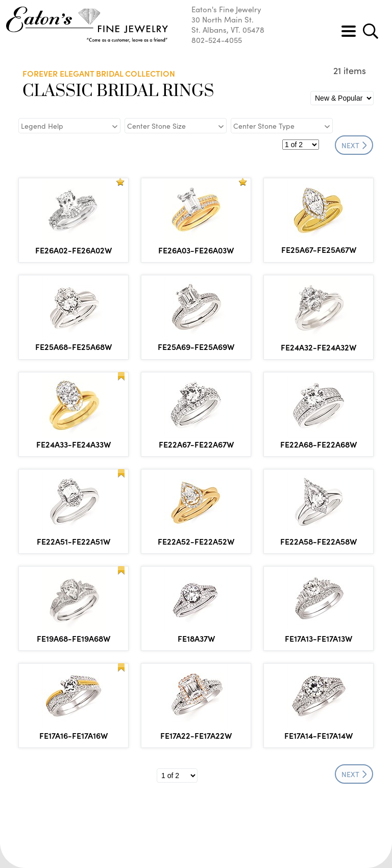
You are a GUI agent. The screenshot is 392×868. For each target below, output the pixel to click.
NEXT (354, 145)
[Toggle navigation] (349, 31)
